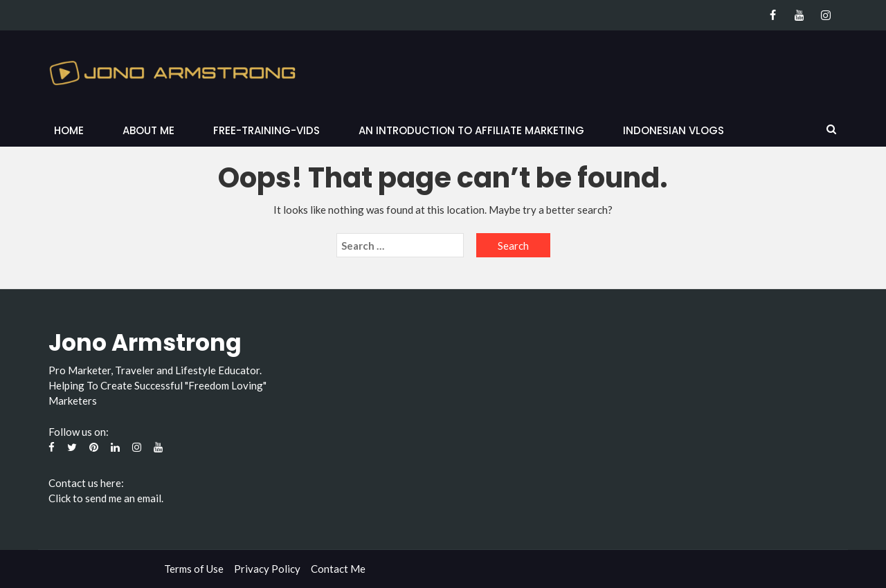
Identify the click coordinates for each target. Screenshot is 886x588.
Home (69, 130)
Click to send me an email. (106, 498)
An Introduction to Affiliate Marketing (471, 130)
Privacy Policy (267, 569)
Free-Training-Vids (266, 130)
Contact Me (338, 569)
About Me (148, 130)
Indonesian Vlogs (673, 130)
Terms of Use (194, 569)
